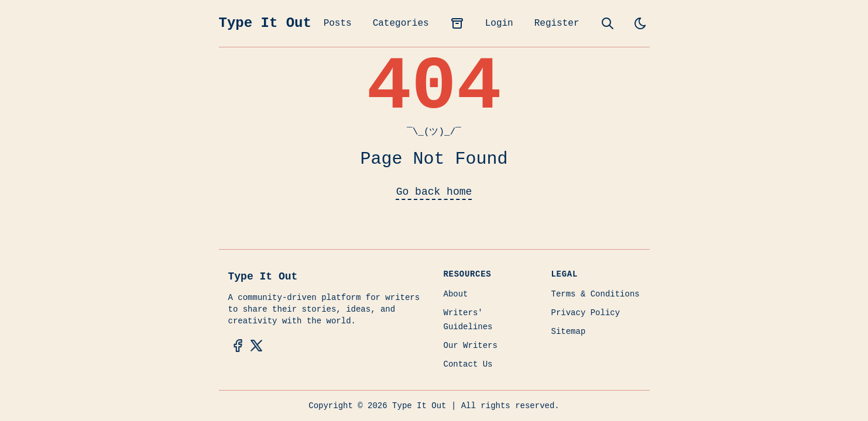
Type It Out (265, 23)
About (456, 294)
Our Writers (471, 346)
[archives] (457, 23)
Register (557, 23)
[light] (640, 23)
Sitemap (569, 332)
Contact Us (468, 364)
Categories (401, 23)
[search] (608, 23)
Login (499, 23)
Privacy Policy (586, 313)
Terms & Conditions (596, 294)
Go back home (434, 192)
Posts (338, 23)
